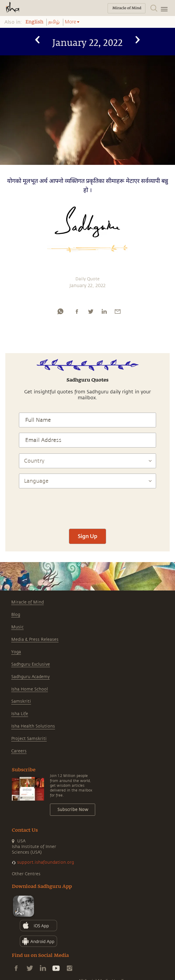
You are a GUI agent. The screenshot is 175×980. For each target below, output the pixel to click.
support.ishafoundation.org (46, 862)
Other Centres (26, 874)
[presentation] (87, 506)
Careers (19, 751)
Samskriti (21, 701)
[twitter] (90, 311)
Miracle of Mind (27, 602)
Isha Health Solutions (33, 726)
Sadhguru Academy (30, 677)
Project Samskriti (29, 739)
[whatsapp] (60, 311)
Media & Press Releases (35, 639)
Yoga (16, 652)
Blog (16, 615)
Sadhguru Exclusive (31, 664)
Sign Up (87, 536)
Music (17, 627)
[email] (118, 311)
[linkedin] (104, 311)
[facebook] (77, 311)
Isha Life (20, 714)
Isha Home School (30, 689)
